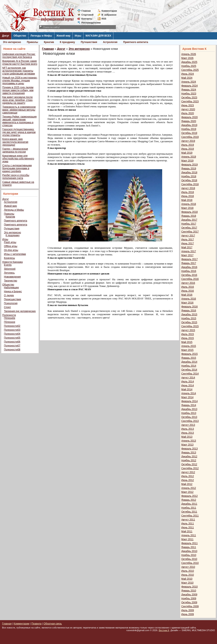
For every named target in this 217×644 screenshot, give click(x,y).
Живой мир (63, 36)
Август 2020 (188, 109)
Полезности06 (12, 342)
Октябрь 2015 (189, 322)
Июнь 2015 (188, 338)
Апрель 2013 (189, 441)
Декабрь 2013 (189, 409)
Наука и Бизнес (13, 291)
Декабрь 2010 (189, 551)
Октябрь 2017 (189, 228)
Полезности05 (12, 338)
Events (8, 265)
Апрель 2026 (189, 54)
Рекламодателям (89, 23)
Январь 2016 (189, 311)
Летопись (9, 273)
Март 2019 (187, 161)
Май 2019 (187, 153)
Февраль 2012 (189, 496)
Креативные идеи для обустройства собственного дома (18, 159)
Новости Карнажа (12, 262)
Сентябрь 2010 (190, 563)
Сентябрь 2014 (190, 374)
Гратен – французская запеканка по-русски (15, 150)
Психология (11, 303)
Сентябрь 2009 (190, 606)
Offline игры (11, 246)
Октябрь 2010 (189, 559)
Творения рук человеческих (20, 311)
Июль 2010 (188, 571)
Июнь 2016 (188, 291)
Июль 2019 (188, 145)
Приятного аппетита (136, 42)
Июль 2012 (188, 476)
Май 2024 (187, 78)
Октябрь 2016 (189, 275)
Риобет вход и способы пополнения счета (16, 177)
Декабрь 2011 (189, 504)
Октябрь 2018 (189, 180)
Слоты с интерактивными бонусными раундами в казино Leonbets (17, 168)
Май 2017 (187, 247)
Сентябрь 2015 (190, 326)
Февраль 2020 (189, 117)
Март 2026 (187, 58)
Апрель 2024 (189, 82)
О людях (9, 295)
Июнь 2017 (188, 244)
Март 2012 (187, 492)
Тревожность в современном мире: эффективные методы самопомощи (19, 110)
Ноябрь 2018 (189, 176)
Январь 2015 (189, 358)
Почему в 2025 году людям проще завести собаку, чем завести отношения (18, 90)
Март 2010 (187, 583)
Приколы (32, 42)
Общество (20, 36)
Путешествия (89, 42)
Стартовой (87, 15)
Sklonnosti (10, 269)
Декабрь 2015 (189, 315)
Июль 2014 (188, 382)
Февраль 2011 (189, 543)
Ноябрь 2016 (189, 271)
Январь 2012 (189, 500)
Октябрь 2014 (189, 370)
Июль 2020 (188, 113)
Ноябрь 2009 (189, 599)
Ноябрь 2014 (189, 366)
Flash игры (10, 242)
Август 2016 (188, 283)
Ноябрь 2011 (189, 508)
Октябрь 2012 (189, 464)
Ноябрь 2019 (189, 129)
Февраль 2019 (189, 165)
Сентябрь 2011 (190, 516)
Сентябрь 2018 (190, 184)
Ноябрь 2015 (189, 318)
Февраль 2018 (189, 212)
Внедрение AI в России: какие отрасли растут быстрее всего (20, 62)
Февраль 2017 (189, 259)
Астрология (110, 42)
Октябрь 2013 (189, 417)
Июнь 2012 (188, 480)
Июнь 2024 (188, 74)
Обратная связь (53, 624)
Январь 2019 (189, 169)
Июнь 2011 (188, 528)
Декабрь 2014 (189, 362)
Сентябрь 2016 (190, 279)
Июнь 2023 (188, 105)
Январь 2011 (189, 547)
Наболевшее (11, 288)
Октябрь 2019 (189, 133)
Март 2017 (187, 255)
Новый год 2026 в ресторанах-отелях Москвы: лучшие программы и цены (20, 81)
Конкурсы (9, 258)
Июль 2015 (188, 334)
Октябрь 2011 (189, 512)
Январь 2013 (189, 453)
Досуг (6, 36)
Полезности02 (12, 326)
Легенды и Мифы (41, 36)
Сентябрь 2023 (190, 102)
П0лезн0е (10, 318)
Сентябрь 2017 (190, 232)
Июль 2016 (188, 287)
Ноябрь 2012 (189, 460)
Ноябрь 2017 (189, 224)
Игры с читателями (15, 254)
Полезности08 (12, 350)
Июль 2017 (188, 240)
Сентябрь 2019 (190, 137)
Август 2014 (188, 378)
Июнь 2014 (188, 386)
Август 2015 (188, 330)
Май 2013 (187, 437)
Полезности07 (12, 346)
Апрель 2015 (189, 346)
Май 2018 (187, 200)
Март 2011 (187, 539)
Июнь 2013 (188, 433)
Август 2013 (188, 425)
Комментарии (109, 11)
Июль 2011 (188, 524)
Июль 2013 (188, 429)
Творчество (10, 281)
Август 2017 (188, 236)
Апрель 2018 (189, 204)
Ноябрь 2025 (189, 66)
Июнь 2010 (188, 575)
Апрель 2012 (189, 488)
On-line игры (11, 250)
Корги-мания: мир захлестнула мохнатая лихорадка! (15, 142)
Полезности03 (12, 330)
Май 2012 (187, 484)
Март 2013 (187, 445)
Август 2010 (188, 567)
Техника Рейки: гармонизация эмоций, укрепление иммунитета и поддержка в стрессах (19, 121)
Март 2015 (187, 350)
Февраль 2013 (189, 449)
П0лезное (10, 322)
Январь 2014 (189, 405)
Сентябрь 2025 (190, 70)
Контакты (87, 19)
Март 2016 (187, 303)
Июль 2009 (188, 610)
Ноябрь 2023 (189, 94)
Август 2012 (188, 472)
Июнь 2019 (188, 149)
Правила (36, 624)
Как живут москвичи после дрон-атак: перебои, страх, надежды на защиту (18, 100)
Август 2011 (188, 520)
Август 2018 (188, 188)
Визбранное (109, 15)
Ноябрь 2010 (189, 555)
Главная (86, 11)
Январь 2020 (189, 121)
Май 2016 (187, 295)
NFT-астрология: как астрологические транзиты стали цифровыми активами (19, 71)
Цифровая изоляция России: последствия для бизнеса (19, 56)
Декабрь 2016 (189, 267)
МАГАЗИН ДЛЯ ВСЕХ (98, 36)
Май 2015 (187, 342)
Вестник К (164, 630)
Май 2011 (187, 531)
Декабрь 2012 (189, 457)
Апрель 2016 (189, 299)
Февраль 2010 (189, 587)
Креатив (49, 42)
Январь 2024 (189, 90)
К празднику (67, 42)
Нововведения (12, 277)
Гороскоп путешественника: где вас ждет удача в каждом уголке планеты (19, 132)
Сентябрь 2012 (190, 468)
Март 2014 (187, 397)
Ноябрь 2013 (189, 413)
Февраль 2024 (189, 86)
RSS (104, 19)
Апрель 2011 (189, 535)
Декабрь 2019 (189, 125)
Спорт (7, 307)
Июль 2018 (188, 192)
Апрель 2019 (189, 157)
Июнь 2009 (188, 614)
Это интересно (12, 42)
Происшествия (12, 299)
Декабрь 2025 (189, 62)
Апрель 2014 (189, 393)
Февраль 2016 (189, 307)
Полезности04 (12, 334)
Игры (78, 36)
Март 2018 (187, 208)
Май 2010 (187, 579)
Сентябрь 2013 (190, 421)
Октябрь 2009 (189, 602)
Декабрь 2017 (189, 220)
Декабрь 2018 (189, 173)
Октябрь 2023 (189, 98)
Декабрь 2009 (189, 595)
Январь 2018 (189, 216)
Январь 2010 (189, 591)
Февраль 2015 (189, 354)
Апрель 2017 (189, 251)
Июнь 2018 (188, 196)
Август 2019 (188, 141)
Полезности (9, 315)
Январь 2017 (189, 263)
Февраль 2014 (189, 401)
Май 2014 (187, 389)
